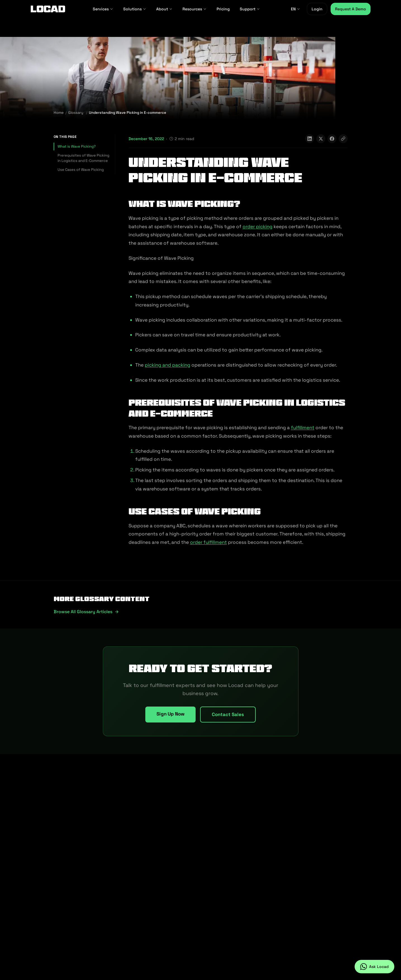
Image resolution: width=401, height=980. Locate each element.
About (164, 9)
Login (317, 9)
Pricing (223, 9)
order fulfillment (208, 542)
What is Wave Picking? (77, 146)
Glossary (76, 113)
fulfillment (303, 428)
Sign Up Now (170, 714)
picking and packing (168, 365)
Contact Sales (228, 714)
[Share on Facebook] (332, 139)
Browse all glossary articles (86, 612)
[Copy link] (343, 139)
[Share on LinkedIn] (310, 139)
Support (250, 9)
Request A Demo (351, 9)
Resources (194, 9)
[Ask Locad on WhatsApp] (374, 967)
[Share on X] (321, 139)
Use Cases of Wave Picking (81, 170)
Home (59, 113)
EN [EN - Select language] (296, 9)
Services (103, 9)
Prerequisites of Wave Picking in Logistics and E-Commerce (83, 158)
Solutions (135, 9)
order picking (258, 226)
